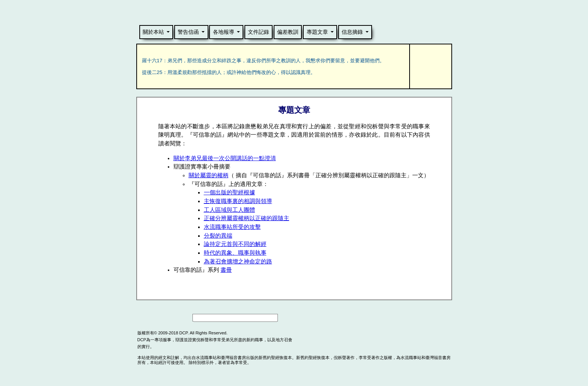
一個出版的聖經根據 (229, 192)
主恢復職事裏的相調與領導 (238, 201)
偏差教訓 (288, 32)
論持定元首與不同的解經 (235, 244)
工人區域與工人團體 (229, 210)
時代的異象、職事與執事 (235, 253)
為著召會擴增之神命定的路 (238, 262)
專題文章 (317, 32)
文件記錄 (259, 32)
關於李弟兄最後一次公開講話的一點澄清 (225, 158)
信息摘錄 (352, 32)
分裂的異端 (218, 236)
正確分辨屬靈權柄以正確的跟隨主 (247, 218)
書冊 (226, 270)
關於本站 (153, 32)
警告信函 (188, 32)
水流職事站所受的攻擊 (232, 227)
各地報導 (224, 32)
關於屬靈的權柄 (209, 175)
